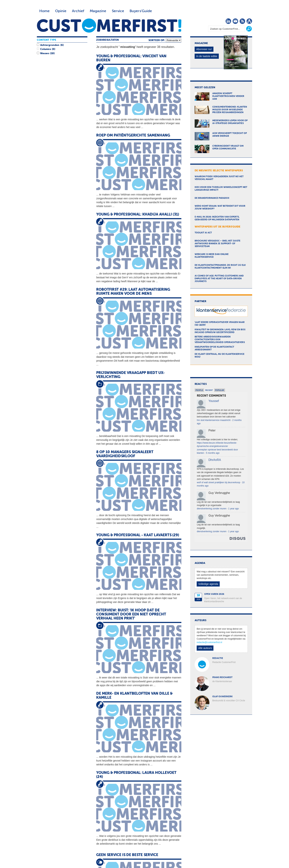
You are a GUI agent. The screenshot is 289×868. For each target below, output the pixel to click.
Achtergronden (50, 45)
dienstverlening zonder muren (212, 509)
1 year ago (233, 509)
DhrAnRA (215, 460)
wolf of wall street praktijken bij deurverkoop (219, 482)
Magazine (98, 11)
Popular (220, 390)
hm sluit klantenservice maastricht (214, 420)
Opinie (61, 11)
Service (118, 11)
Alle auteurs (205, 648)
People (199, 390)
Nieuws (45, 53)
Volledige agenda (208, 584)
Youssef (214, 401)
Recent (209, 390)
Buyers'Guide (141, 11)
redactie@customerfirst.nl (209, 642)
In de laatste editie (207, 56)
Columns (46, 49)
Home (44, 11)
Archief (78, 11)
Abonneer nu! (204, 49)
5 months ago (213, 453)
